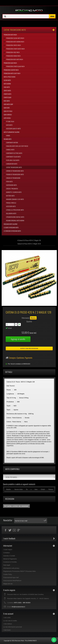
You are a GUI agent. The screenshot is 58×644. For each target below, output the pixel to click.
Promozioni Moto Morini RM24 (15, 42)
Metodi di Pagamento (10, 559)
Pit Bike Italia (10, 121)
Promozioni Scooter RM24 (11, 70)
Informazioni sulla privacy (11, 568)
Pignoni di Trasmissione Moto (15, 174)
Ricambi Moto (8, 139)
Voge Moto (7, 87)
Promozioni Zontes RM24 (13, 45)
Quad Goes (7, 108)
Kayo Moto (9, 125)
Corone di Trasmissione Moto (15, 171)
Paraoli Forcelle (11, 203)
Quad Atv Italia (8, 111)
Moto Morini (7, 84)
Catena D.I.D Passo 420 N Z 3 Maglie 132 (29, 244)
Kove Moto (7, 101)
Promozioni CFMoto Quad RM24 (15, 66)
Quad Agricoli (8, 115)
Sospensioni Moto (11, 185)
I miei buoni (7, 630)
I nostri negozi (8, 550)
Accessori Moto (11, 206)
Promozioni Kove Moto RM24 (14, 59)
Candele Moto (10, 150)
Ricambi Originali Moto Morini (15, 221)
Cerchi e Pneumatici (12, 189)
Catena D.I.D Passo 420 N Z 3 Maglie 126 (29, 240)
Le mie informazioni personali (13, 627)
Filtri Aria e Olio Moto (12, 160)
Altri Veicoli (7, 118)
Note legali (7, 565)
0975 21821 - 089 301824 (22, 603)
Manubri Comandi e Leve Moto (15, 199)
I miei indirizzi (8, 624)
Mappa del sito (8, 584)
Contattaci (7, 553)
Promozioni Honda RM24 (13, 56)
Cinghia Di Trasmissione (13, 178)
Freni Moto (9, 181)
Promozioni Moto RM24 (10, 35)
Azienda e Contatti (9, 556)
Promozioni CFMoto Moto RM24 (15, 49)
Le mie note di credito (10, 621)
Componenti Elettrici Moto (14, 153)
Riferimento (25, 318)
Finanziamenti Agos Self (11, 577)
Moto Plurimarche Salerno (12, 132)
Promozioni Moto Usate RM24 (12, 73)
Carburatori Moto (12, 164)
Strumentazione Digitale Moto (15, 217)
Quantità (29, 321)
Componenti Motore (12, 142)
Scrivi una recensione (29, 348)
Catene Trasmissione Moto (14, 167)
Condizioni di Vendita (10, 562)
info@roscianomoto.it (18, 607)
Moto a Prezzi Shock (10, 77)
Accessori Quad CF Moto (13, 129)
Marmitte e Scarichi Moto (14, 192)
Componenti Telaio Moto (13, 157)
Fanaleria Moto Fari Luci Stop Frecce (17, 146)
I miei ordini (7, 618)
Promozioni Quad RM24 (10, 63)
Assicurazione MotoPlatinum (12, 581)
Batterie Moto (10, 196)
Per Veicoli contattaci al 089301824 (19, 364)
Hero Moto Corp (8, 104)
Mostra (33, 318)
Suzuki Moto (7, 80)
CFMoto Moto (8, 94)
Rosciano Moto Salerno (11, 224)
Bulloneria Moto (11, 213)
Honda (8, 136)
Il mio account (8, 614)
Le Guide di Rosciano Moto (11, 227)
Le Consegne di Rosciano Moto (12, 231)
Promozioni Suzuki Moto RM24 (15, 38)
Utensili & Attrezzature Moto (15, 210)
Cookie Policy (8, 574)
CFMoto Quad (7, 97)
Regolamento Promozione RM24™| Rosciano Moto (19, 571)
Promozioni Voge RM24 (13, 52)
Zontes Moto (7, 91)
